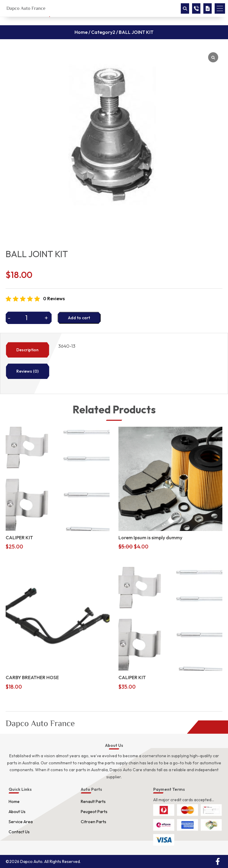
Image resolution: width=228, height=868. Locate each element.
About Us (17, 812)
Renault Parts (93, 801)
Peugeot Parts (94, 812)
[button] (220, 8)
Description (27, 350)
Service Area (21, 822)
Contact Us (19, 832)
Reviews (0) (27, 371)
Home (81, 32)
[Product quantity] (29, 318)
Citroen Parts (94, 822)
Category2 (103, 32)
